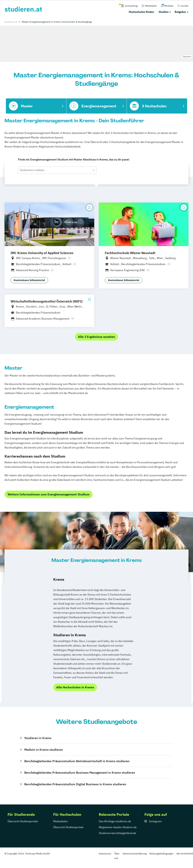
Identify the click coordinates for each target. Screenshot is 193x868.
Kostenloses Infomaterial (29, 280)
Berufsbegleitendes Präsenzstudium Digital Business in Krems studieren (75, 784)
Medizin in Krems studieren (44, 750)
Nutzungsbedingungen (162, 854)
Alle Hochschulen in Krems (75, 687)
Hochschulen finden (141, 12)
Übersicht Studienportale (23, 821)
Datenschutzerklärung (135, 854)
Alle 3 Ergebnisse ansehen (96, 337)
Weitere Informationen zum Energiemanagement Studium (49, 494)
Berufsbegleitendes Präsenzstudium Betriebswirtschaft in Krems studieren (77, 761)
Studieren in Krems (38, 738)
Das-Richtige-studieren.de (115, 821)
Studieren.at (11, 22)
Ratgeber (180, 12)
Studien (164, 12)
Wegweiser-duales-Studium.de (118, 827)
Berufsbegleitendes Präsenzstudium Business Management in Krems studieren (80, 773)
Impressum (105, 854)
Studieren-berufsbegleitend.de (117, 833)
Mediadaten (60, 821)
